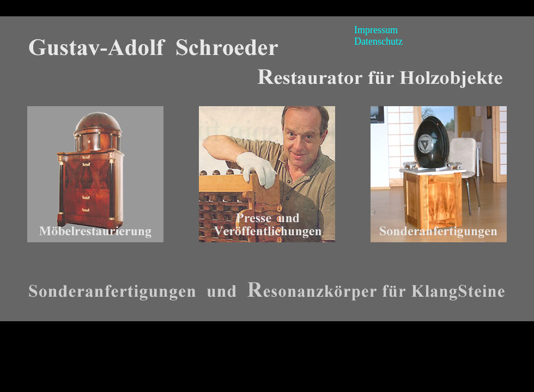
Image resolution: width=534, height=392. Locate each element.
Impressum (376, 30)
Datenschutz (378, 41)
